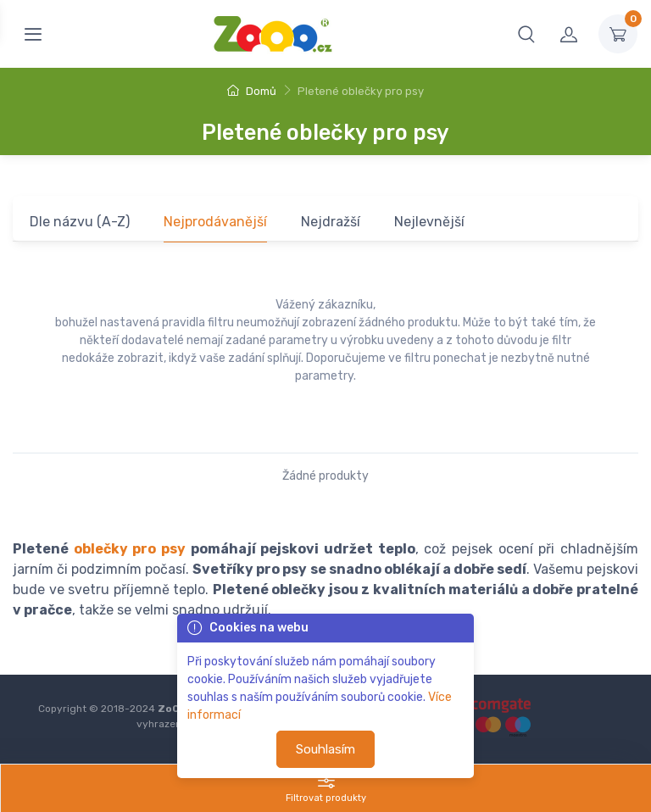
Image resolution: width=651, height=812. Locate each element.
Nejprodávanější (215, 222)
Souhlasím (325, 749)
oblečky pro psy (130, 549)
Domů (252, 91)
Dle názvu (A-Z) (80, 222)
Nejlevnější (429, 222)
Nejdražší (331, 222)
